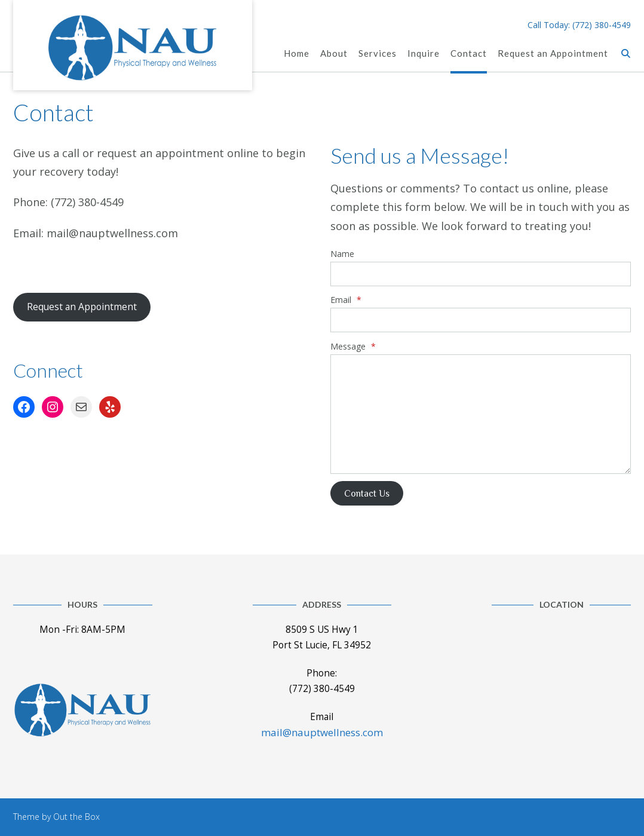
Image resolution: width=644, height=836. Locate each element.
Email (346, 300)
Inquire (424, 54)
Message (353, 346)
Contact (469, 54)
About (334, 54)
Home (297, 54)
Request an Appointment (553, 54)
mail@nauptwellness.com (322, 732)
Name (342, 254)
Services (378, 54)
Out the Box (76, 817)
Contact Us (367, 493)
